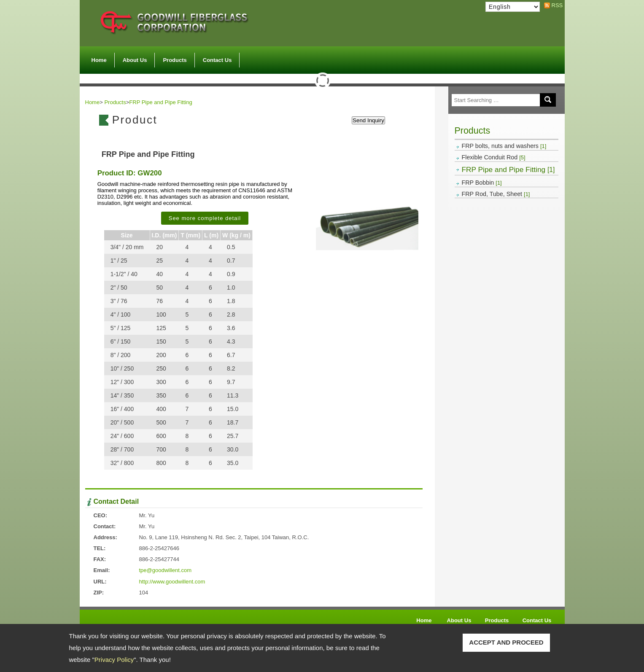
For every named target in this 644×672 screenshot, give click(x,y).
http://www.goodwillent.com (172, 582)
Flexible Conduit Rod (494, 157)
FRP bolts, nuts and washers (504, 146)
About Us (135, 58)
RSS (555, 5)
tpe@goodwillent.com (165, 570)
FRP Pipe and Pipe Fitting (508, 169)
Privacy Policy (114, 660)
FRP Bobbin (482, 183)
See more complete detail (205, 218)
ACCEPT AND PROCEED (506, 642)
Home (99, 60)
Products (175, 58)
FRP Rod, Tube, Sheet (496, 194)
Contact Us (217, 60)
